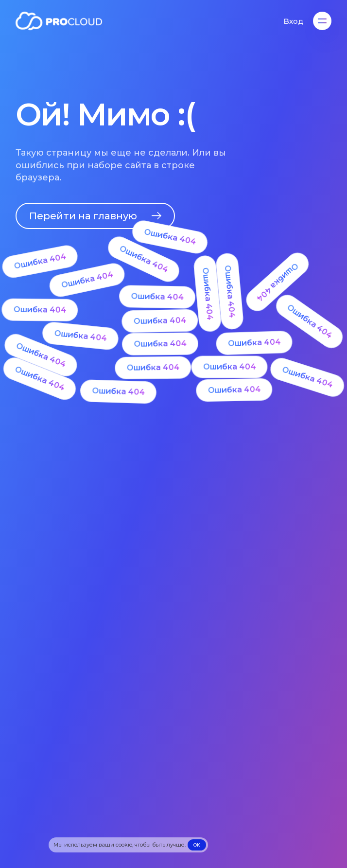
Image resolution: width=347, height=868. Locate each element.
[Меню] (322, 21)
